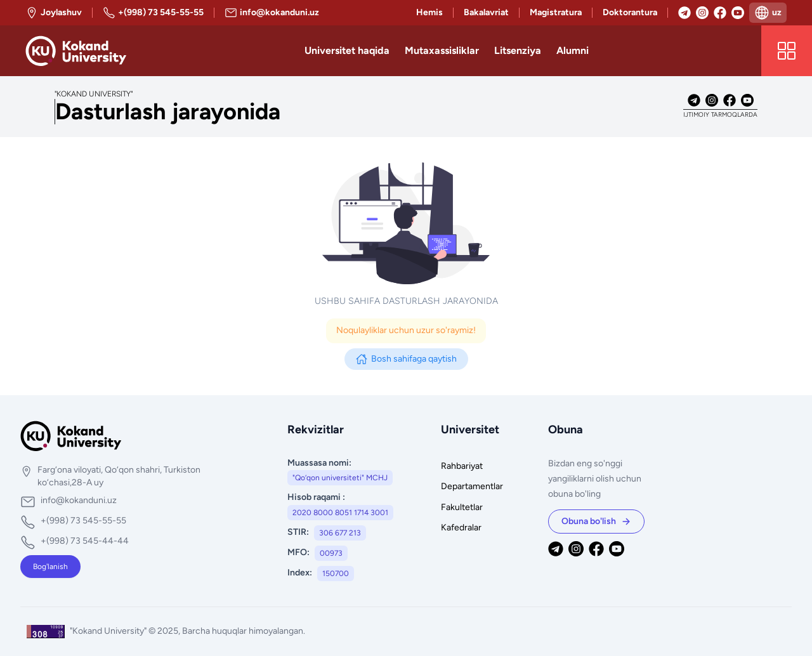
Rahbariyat (462, 466)
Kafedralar (461, 528)
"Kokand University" (109, 631)
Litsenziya (518, 50)
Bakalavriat (486, 12)
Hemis (429, 12)
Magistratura (556, 12)
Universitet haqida (347, 50)
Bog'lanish (50, 567)
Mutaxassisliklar (442, 50)
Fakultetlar (462, 507)
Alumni (573, 50)
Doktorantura (630, 12)
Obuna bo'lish (596, 521)
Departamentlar (472, 486)
